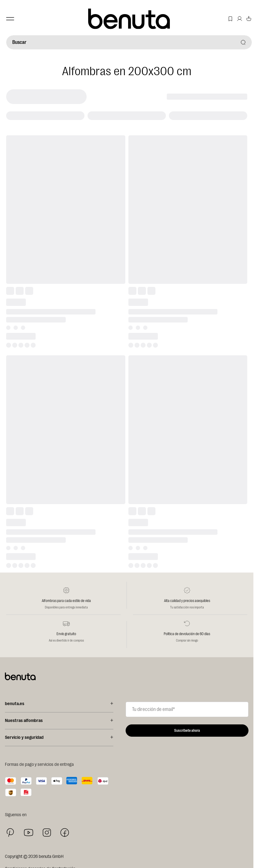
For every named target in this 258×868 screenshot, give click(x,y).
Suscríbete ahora (187, 731)
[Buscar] (129, 42)
